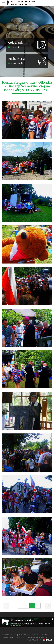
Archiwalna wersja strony (37, 637)
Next (48, 606)
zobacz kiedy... (16, 63)
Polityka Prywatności (29, 635)
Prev (6, 606)
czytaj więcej (15, 47)
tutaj (20, 625)
